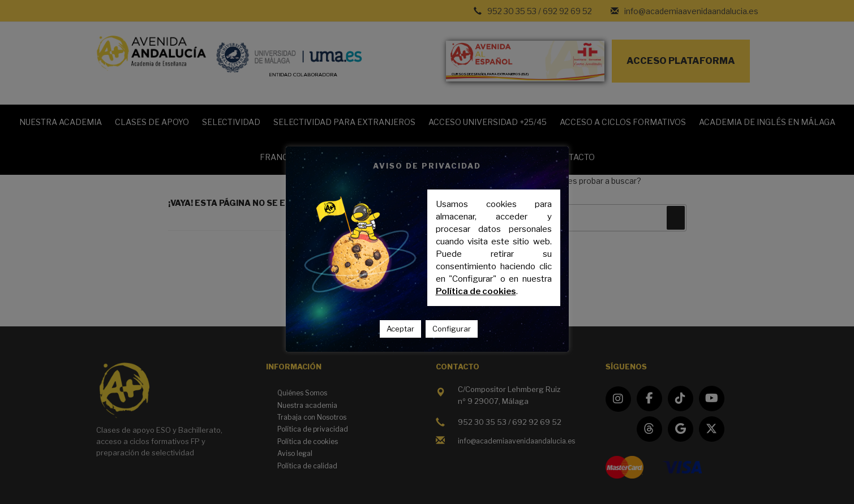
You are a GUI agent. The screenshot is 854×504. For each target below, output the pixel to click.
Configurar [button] (452, 329)
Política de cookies (476, 291)
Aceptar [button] (400, 329)
